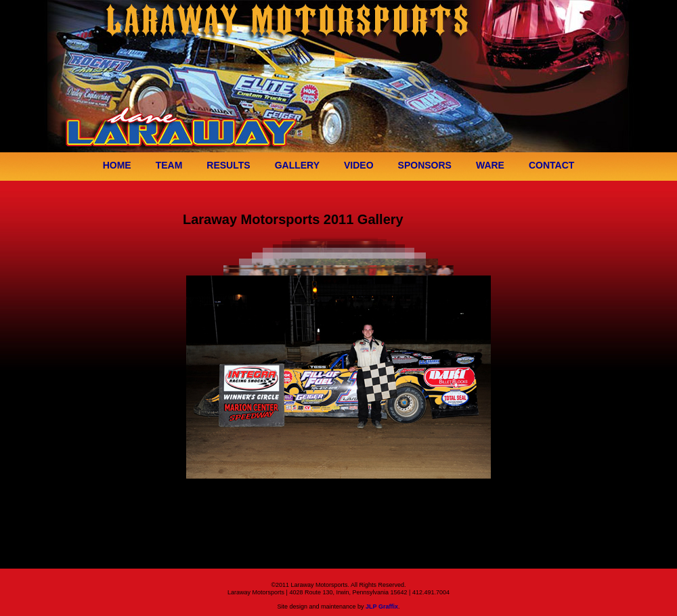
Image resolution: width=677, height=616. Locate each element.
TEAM (169, 165)
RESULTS (228, 165)
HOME (117, 165)
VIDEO (359, 165)
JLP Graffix (382, 607)
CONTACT (551, 165)
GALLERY (297, 165)
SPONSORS (425, 165)
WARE (490, 165)
